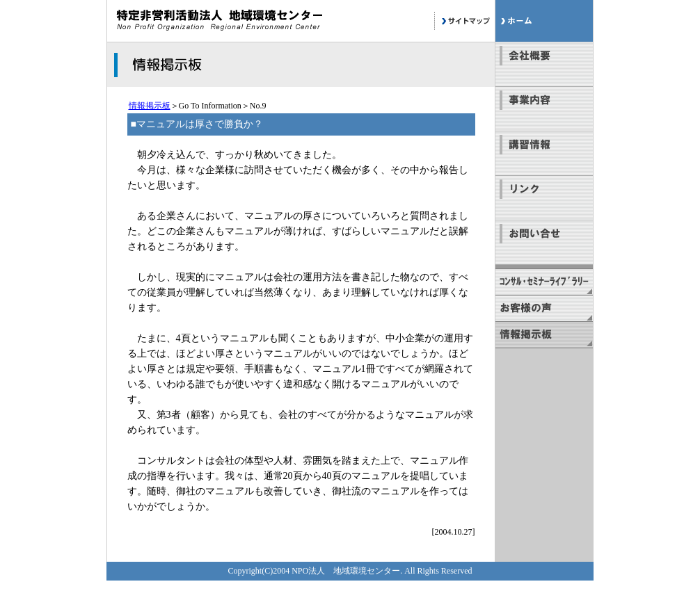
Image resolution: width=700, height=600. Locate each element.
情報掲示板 (150, 106)
